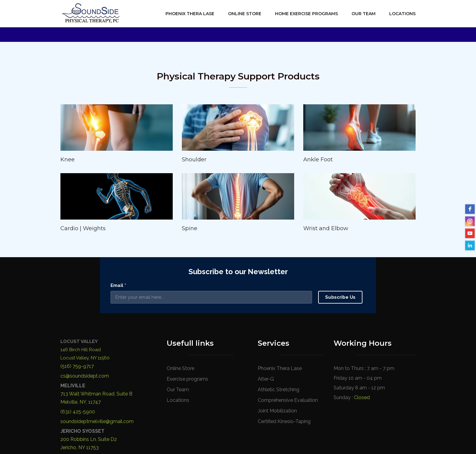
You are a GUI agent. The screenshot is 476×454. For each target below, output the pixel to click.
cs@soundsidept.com (85, 320)
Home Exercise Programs (306, 14)
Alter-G (266, 323)
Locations (402, 14)
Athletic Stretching (279, 333)
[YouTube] (470, 233)
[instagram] (470, 221)
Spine (190, 228)
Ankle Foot (318, 160)
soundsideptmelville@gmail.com (97, 365)
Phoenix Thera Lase (190, 14)
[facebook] (470, 209)
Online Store (245, 14)
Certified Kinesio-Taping (284, 365)
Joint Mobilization (277, 354)
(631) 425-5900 (78, 356)
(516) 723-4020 (78, 401)
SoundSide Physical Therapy (134, 441)
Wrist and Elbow (326, 228)
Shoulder (194, 160)
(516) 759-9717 (77, 310)
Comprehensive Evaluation (288, 344)
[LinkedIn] (470, 245)
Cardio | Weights (83, 228)
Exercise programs (187, 323)
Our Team (364, 14)
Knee (68, 160)
